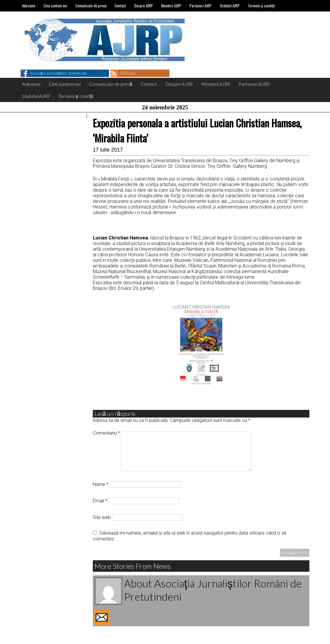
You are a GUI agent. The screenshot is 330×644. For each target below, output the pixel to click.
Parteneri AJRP (201, 6)
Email (100, 501)
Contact (120, 6)
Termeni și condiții (261, 6)
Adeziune (29, 6)
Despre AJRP (144, 6)
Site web (102, 517)
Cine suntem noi (55, 6)
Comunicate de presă (91, 6)
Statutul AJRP (230, 6)
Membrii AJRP (171, 6)
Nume (101, 484)
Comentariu (106, 433)
